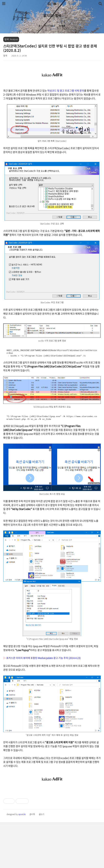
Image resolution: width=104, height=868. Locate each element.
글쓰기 (42, 860)
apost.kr (22, 860)
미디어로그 (50, 26)
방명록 (62, 26)
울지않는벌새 (52, 15)
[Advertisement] (52, 812)
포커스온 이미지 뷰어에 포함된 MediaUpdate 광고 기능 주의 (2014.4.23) (43, 658)
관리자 (32, 860)
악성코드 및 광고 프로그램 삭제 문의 (66, 91)
